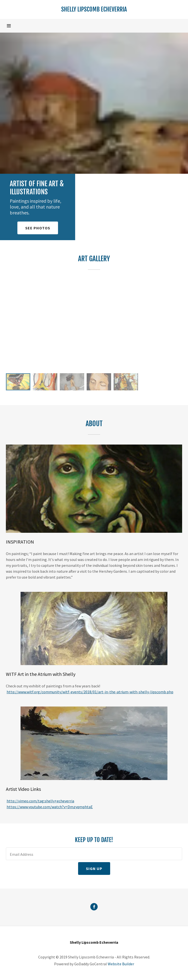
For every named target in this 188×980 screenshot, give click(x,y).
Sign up (94, 868)
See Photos (38, 228)
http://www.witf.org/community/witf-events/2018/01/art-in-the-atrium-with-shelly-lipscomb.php (90, 692)
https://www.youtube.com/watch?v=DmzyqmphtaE (50, 807)
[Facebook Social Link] (94, 907)
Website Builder (121, 964)
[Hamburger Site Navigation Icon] (14, 26)
